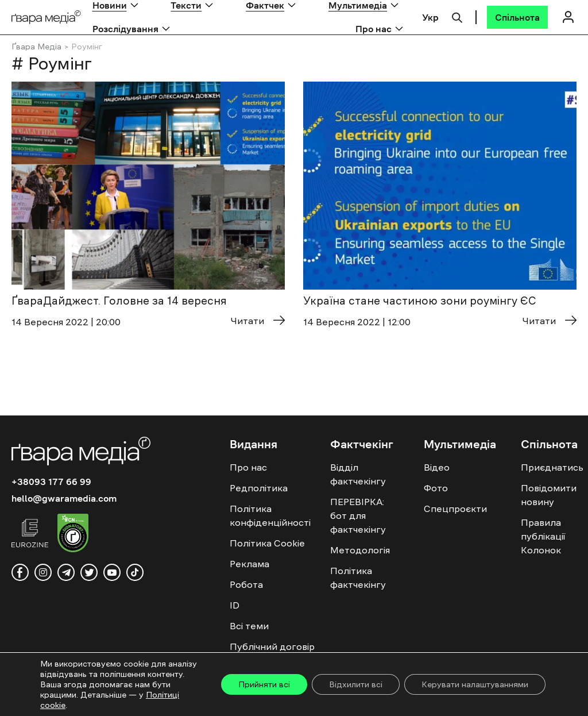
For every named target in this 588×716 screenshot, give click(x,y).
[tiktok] (135, 572)
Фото (436, 488)
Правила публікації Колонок (543, 536)
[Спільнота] (517, 17)
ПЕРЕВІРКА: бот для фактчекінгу (358, 515)
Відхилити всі (356, 684)
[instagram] (43, 572)
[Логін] (568, 17)
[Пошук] (457, 16)
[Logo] (46, 18)
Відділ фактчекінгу (358, 474)
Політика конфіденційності (270, 515)
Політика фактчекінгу (358, 578)
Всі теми (249, 626)
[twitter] (89, 572)
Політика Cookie (267, 543)
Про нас (374, 29)
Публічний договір (272, 646)
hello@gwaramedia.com (64, 498)
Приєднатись (552, 467)
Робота (246, 584)
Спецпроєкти (455, 509)
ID (235, 605)
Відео (437, 467)
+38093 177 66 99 (51, 482)
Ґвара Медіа (36, 47)
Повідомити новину (549, 495)
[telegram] (66, 572)
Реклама (249, 564)
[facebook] (20, 572)
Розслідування (125, 29)
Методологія (360, 550)
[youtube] (112, 572)
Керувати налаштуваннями (475, 684)
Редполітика (259, 488)
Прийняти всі (264, 684)
